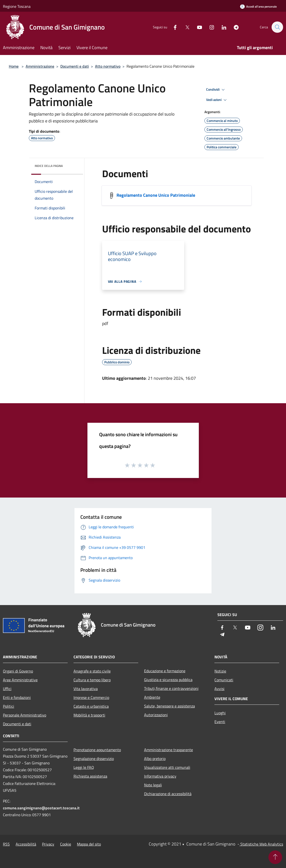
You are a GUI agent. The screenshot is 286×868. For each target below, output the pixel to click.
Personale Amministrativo (25, 715)
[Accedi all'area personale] (258, 6)
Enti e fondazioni (17, 697)
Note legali (153, 785)
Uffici (7, 689)
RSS (6, 844)
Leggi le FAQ (84, 767)
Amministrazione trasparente (169, 750)
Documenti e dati (75, 66)
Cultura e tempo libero (92, 680)
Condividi (216, 90)
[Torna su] (275, 857)
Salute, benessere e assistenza (169, 706)
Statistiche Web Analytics (261, 844)
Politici (9, 706)
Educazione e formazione (165, 671)
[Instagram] (209, 27)
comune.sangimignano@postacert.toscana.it (41, 808)
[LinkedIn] (222, 27)
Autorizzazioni (156, 715)
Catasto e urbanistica (91, 706)
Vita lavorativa (86, 689)
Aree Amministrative (20, 680)
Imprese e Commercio (91, 697)
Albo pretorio (155, 759)
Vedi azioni (217, 100)
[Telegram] (234, 27)
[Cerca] (277, 27)
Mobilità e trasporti (89, 715)
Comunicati (224, 680)
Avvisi (219, 689)
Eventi (220, 722)
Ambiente (152, 697)
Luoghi (220, 713)
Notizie (220, 671)
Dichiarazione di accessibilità (168, 794)
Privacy (48, 844)
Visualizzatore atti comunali (167, 767)
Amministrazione (40, 66)
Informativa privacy (160, 776)
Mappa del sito (89, 844)
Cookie (66, 844)
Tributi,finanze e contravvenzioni (171, 688)
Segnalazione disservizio (94, 759)
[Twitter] (185, 27)
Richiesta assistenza (90, 776)
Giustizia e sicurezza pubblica (168, 680)
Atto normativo (108, 66)
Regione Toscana (17, 6)
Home (14, 66)
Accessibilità (26, 844)
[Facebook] (173, 27)
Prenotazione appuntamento (97, 750)
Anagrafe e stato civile (92, 671)
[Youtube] (197, 27)
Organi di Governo (18, 671)
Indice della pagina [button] (49, 166)
